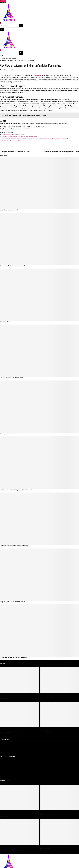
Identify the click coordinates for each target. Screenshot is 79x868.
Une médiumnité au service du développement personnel (56, 695)
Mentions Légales (5, 744)
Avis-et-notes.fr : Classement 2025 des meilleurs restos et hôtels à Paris (19, 762)
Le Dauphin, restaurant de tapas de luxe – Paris (15, 152)
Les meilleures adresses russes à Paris (13, 135)
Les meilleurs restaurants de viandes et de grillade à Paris (15, 775)
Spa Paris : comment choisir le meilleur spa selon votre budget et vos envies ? (18, 730)
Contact (2, 751)
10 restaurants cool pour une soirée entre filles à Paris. (14, 658)
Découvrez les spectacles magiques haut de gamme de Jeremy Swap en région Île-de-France (19, 696)
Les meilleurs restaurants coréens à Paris (11, 765)
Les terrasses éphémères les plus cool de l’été (12, 378)
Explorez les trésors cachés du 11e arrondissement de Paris (19, 137)
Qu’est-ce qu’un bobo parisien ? (8, 772)
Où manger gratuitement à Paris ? (9, 434)
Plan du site (3, 748)
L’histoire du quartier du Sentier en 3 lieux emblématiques (15, 546)
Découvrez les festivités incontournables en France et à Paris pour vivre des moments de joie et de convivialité (35, 139)
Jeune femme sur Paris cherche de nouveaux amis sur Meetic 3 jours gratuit (20, 768)
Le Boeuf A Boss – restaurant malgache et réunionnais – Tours (16, 490)
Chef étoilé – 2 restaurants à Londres (13, 141)
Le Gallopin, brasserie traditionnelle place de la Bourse (62, 152)
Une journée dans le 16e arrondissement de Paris (12, 602)
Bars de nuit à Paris (5, 322)
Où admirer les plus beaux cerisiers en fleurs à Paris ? (14, 266)
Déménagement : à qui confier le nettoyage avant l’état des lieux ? (59, 729)
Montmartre (37, 76)
